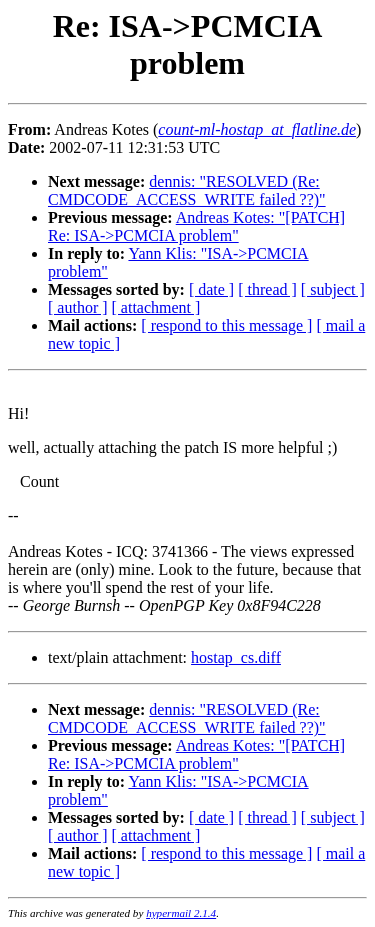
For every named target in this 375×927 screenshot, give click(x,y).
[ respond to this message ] (226, 325)
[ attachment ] (156, 307)
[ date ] (211, 289)
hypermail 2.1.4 (181, 913)
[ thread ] (267, 289)
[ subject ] (333, 289)
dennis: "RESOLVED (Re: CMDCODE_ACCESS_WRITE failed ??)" (187, 190)
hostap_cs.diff (236, 657)
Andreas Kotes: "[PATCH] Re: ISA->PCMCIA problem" (196, 226)
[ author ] (78, 307)
